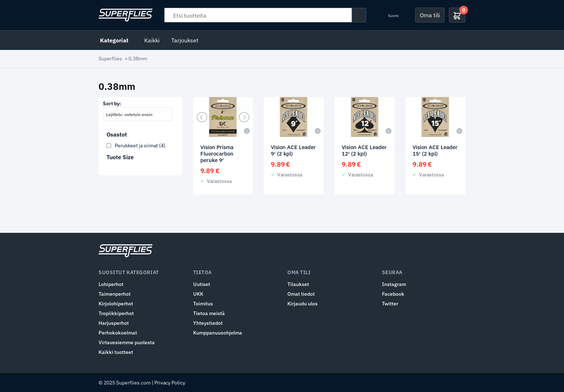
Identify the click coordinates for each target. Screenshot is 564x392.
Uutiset (202, 284)
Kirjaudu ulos (303, 304)
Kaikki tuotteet (116, 352)
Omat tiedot (301, 294)
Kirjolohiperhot (116, 304)
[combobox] (138, 114)
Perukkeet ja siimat (140, 146)
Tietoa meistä (209, 313)
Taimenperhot (115, 294)
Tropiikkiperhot (116, 313)
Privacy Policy (170, 383)
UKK (198, 294)
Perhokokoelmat (118, 333)
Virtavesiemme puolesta (127, 342)
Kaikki (152, 40)
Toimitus (203, 304)
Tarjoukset (185, 40)
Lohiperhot (111, 284)
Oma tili (430, 15)
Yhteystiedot (208, 323)
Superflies (110, 59)
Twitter (390, 304)
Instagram (394, 284)
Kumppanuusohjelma (218, 333)
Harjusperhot (114, 323)
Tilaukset (298, 284)
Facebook (393, 294)
